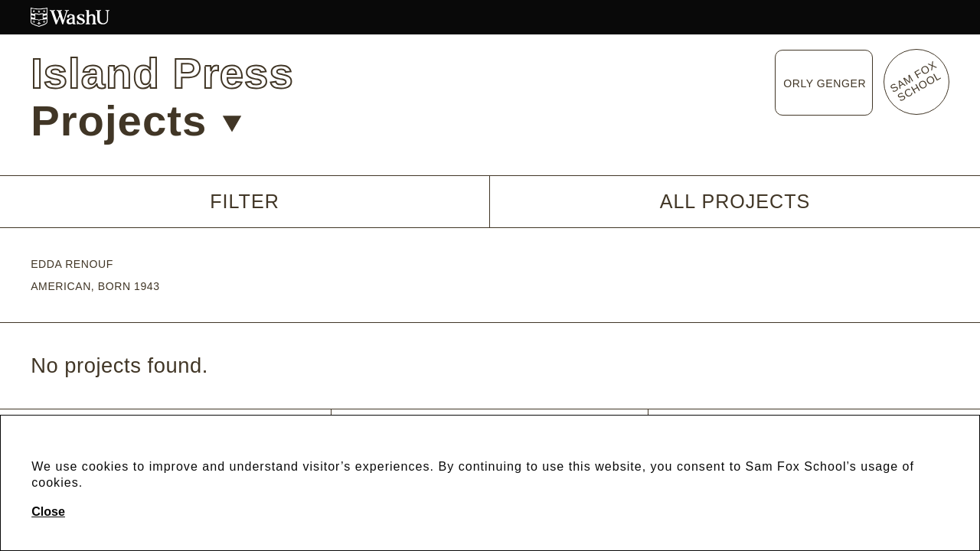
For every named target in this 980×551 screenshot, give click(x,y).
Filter (245, 201)
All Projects (735, 201)
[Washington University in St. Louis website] (490, 17)
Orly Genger (825, 83)
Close (48, 511)
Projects (136, 121)
